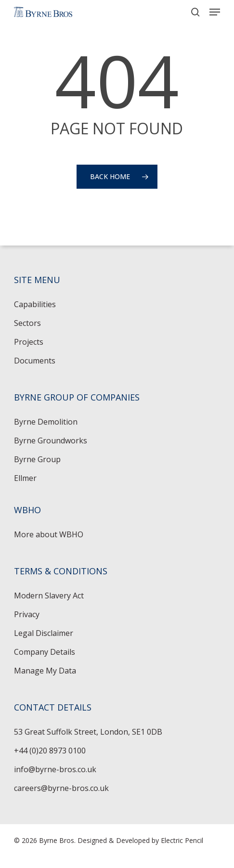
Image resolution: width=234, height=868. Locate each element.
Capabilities (35, 304)
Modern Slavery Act (49, 596)
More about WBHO (49, 534)
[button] (215, 12)
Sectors (27, 323)
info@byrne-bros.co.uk (55, 769)
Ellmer (25, 478)
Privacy (27, 614)
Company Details (45, 652)
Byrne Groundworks (51, 440)
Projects (29, 342)
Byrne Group (37, 459)
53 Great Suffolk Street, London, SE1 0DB (88, 732)
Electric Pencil (182, 840)
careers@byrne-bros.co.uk (61, 788)
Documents (35, 361)
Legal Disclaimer (44, 633)
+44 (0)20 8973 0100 (50, 751)
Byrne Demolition (46, 422)
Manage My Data (45, 671)
